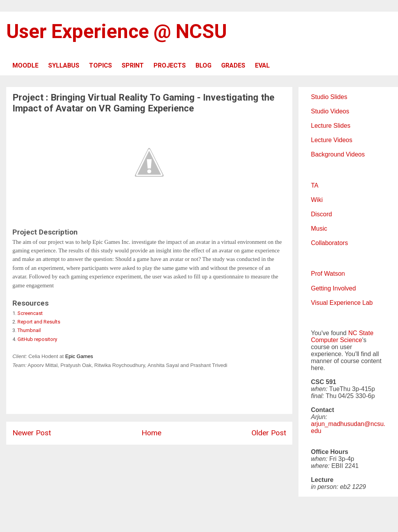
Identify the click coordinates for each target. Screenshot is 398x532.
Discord (321, 214)
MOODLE (25, 65)
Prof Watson (328, 274)
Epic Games (79, 356)
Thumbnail (29, 330)
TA (315, 185)
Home (151, 433)
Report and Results (39, 322)
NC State (361, 333)
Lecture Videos (332, 140)
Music (319, 229)
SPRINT (133, 65)
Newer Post (32, 433)
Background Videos (338, 154)
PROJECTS (170, 65)
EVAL (262, 65)
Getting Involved (333, 288)
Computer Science (337, 340)
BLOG (203, 65)
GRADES (233, 65)
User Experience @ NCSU (117, 31)
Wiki (317, 200)
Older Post (269, 433)
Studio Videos (330, 111)
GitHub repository (37, 339)
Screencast (30, 313)
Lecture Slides (331, 126)
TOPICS (100, 65)
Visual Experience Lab (342, 303)
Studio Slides (329, 97)
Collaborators (329, 243)
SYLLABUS (64, 65)
